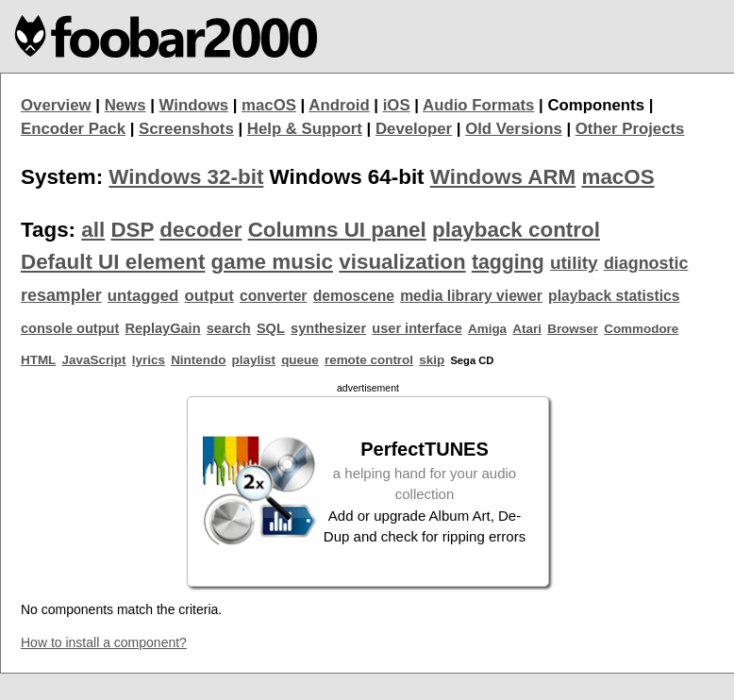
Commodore (641, 329)
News (125, 105)
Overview (56, 105)
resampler (61, 295)
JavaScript (94, 360)
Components (596, 105)
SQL (271, 328)
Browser (573, 329)
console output (70, 328)
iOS (397, 105)
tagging (508, 262)
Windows (194, 105)
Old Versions (514, 129)
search (229, 328)
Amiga (487, 329)
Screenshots (186, 129)
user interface (417, 328)
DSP (132, 230)
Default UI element (113, 262)
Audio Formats (478, 105)
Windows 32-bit (186, 177)
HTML (38, 360)
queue (300, 360)
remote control (369, 360)
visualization (402, 262)
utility (574, 263)
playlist (254, 360)
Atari (527, 329)
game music (272, 262)
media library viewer (471, 296)
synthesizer (328, 328)
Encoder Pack (73, 129)
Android (339, 105)
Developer (414, 129)
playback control (516, 230)
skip (432, 360)
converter (273, 296)
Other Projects (630, 129)
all (93, 230)
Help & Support (305, 129)
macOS (269, 105)
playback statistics (614, 296)
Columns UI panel (337, 230)
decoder (200, 230)
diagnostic (646, 263)
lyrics (149, 360)
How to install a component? (104, 642)
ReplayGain (162, 328)
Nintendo (198, 360)
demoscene (354, 296)
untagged (143, 296)
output (209, 296)
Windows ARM (503, 177)
